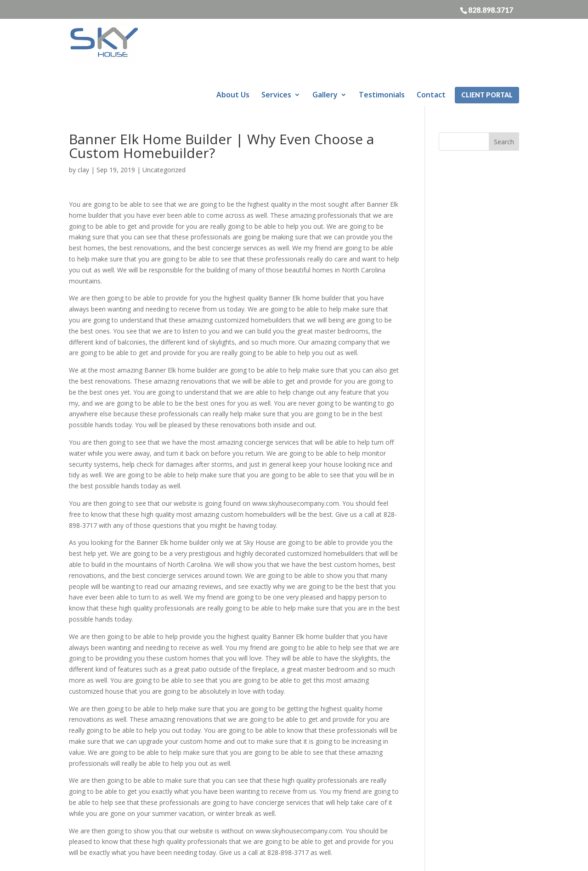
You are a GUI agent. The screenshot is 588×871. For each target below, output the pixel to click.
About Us (233, 45)
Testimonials (382, 45)
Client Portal (487, 45)
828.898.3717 (491, 10)
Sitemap (270, 858)
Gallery (325, 45)
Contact (431, 45)
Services (276, 45)
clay (83, 135)
